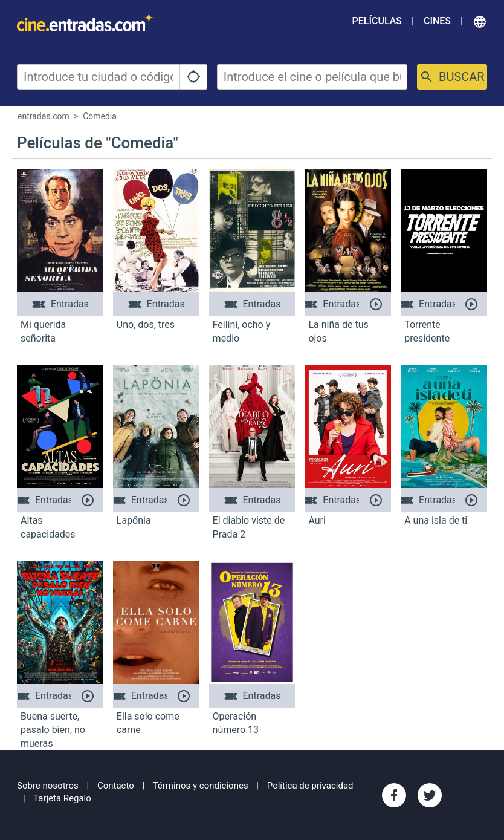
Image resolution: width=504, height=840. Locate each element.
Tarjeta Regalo (62, 798)
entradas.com (44, 116)
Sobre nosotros (48, 786)
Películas (377, 21)
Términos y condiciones (201, 786)
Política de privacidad (310, 786)
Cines (437, 21)
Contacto (116, 786)
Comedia (100, 116)
